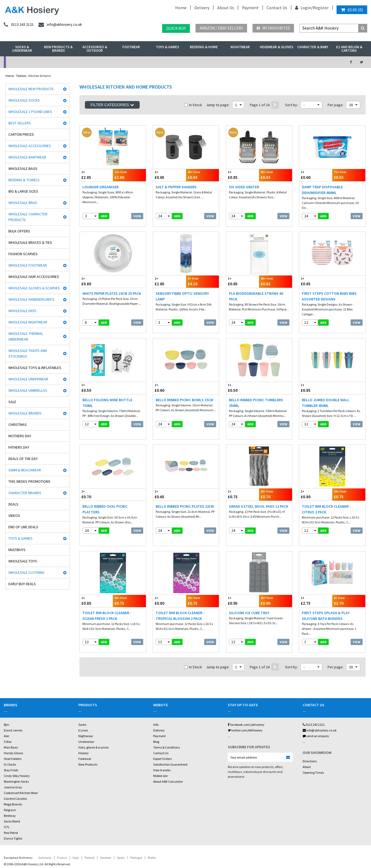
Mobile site (160, 753)
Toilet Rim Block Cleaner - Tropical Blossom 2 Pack (180, 597)
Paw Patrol (11, 810)
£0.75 (243, 480)
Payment (250, 8)
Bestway (10, 793)
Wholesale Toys (23, 561)
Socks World (12, 798)
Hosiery (84, 730)
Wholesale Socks (24, 100)
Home (181, 8)
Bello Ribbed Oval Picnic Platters (105, 495)
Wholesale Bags (23, 169)
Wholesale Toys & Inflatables (35, 368)
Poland (89, 835)
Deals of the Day (23, 459)
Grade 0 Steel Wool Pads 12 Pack (259, 493)
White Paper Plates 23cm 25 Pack (112, 289)
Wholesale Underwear (28, 379)
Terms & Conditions (167, 724)
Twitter (173, 850)
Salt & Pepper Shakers (176, 187)
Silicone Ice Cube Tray (249, 594)
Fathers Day (19, 447)
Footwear (131, 47)
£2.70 (349, 582)
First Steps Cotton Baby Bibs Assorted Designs (329, 292)
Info (156, 702)
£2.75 (316, 582)
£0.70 (96, 480)
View (137, 216)
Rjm (7, 702)
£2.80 (129, 175)
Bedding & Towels (24, 180)
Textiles (21, 76)
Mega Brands (13, 781)
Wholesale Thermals (90, 850)
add (104, 216)
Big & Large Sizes (23, 191)
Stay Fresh (11, 747)
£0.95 (243, 582)
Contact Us (277, 8)
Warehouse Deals (213, 62)
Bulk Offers (19, 231)
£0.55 (349, 175)
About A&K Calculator (168, 758)
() (352, 10)
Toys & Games (167, 47)
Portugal (136, 835)
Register (321, 8)
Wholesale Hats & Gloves (127, 850)
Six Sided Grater (244, 187)
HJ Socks (10, 741)
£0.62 (276, 277)
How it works (162, 747)
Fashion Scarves (23, 254)
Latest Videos (296, 62)
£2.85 (96, 175)
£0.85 (243, 175)
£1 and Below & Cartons (349, 49)
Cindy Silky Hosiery (17, 753)
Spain (121, 835)
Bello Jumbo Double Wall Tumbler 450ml (326, 393)
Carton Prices (21, 134)
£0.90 (276, 582)
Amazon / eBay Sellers (221, 28)
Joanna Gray (13, 764)
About (307, 744)
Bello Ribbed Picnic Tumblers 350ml (256, 393)
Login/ (304, 8)
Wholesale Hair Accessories (34, 277)
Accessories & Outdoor (95, 49)
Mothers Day (20, 436)
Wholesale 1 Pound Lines (30, 112)
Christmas (18, 425)
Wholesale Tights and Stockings (28, 353)
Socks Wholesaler (59, 850)
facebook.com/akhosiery (246, 702)
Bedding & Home (204, 47)
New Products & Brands (58, 49)
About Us (226, 8)
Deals (13, 504)
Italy (76, 835)
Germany (45, 835)
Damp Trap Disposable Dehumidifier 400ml (322, 190)
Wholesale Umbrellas (28, 390)
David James (13, 707)
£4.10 (203, 277)
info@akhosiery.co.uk (320, 707)
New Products (88, 741)
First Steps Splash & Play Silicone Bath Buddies (326, 597)
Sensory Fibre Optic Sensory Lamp (182, 292)
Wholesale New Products (31, 89)
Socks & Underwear (22, 49)
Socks (82, 702)
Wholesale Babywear (27, 157)
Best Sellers (20, 123)
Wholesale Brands (25, 413)
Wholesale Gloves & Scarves (34, 288)
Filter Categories (112, 105)
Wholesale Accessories (30, 146)
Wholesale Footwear (28, 265)
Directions (310, 738)
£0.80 (96, 277)
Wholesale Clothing (26, 572)
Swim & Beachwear (25, 470)
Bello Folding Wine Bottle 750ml (107, 393)
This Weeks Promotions (29, 481)
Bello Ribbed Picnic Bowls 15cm (184, 391)
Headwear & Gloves (276, 47)
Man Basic (11, 724)
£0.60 (316, 175)
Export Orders (162, 736)
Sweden (106, 835)
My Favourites (273, 28)
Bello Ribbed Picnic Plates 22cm (185, 493)
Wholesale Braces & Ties (30, 242)
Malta (152, 835)
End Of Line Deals (23, 527)
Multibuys (17, 550)
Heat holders (13, 736)
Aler (7, 713)
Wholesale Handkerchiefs (31, 299)
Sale (12, 402)
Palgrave (10, 787)
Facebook (156, 850)
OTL (7, 804)
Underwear (86, 719)
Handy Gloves (13, 730)
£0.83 (276, 175)
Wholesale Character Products (28, 217)
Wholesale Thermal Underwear (26, 336)
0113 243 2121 (314, 702)
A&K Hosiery (33, 850)
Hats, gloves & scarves (93, 724)
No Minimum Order (46, 62)
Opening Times (313, 749)
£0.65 (169, 175)
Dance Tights (13, 815)
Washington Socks (16, 758)
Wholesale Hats (22, 311)
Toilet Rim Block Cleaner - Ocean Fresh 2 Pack (107, 597)
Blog (156, 719)
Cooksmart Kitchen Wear (21, 770)
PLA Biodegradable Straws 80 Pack (256, 292)
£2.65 (169, 277)
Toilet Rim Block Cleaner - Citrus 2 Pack (326, 495)
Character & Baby (313, 47)
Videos (14, 516)
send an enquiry (316, 713)
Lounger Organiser (100, 187)
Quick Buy (176, 28)
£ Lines (83, 707)
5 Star (8, 719)
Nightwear (240, 47)
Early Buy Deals (22, 584)
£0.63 (203, 175)
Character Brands (25, 493)
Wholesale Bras (23, 203)
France (62, 835)
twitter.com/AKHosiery (245, 707)
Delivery (202, 8)
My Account (129, 62)
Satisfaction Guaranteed (170, 741)
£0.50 (96, 379)
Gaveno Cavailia (15, 775)
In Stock (193, 105)
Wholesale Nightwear (28, 322)
